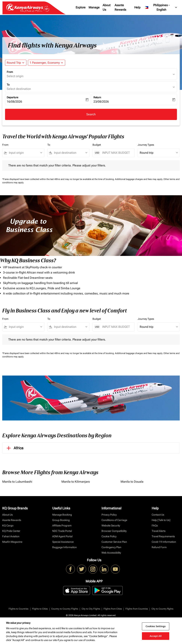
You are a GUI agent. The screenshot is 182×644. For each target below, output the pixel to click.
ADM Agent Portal (62, 536)
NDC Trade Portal (62, 531)
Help (137, 7)
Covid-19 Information (164, 542)
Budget (97, 145)
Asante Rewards (120, 7)
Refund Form (159, 547)
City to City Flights (91, 609)
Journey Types (146, 145)
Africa (14, 448)
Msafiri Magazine (12, 542)
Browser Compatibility (114, 531)
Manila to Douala (132, 482)
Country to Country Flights (65, 609)
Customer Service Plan (114, 542)
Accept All (156, 636)
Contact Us (158, 515)
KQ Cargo (8, 525)
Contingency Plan (111, 547)
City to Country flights (162, 609)
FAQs (155, 525)
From (10, 72)
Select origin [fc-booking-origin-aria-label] (15, 76)
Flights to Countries (19, 609)
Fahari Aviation (11, 536)
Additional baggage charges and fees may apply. (139, 179)
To (8, 85)
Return (97, 97)
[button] (47, 63)
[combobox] (25, 153)
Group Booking (61, 520)
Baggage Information (65, 547)
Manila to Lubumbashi (17, 482)
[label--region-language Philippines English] (161, 7)
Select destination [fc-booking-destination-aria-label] (19, 89)
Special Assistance (63, 542)
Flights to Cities (40, 609)
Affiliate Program (62, 525)
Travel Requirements (163, 536)
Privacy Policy (109, 515)
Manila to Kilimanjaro (76, 482)
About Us (107, 7)
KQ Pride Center (11, 531)
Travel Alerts (159, 531)
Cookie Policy (109, 536)
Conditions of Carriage (114, 520)
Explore (81, 7)
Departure (12, 97)
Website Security (111, 525)
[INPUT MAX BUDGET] (116, 153)
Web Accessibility (111, 553)
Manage (94, 7)
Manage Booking (62, 515)
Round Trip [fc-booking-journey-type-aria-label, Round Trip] (14, 63)
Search (91, 114)
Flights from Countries (137, 609)
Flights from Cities (113, 609)
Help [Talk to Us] (161, 520)
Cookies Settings (156, 626)
